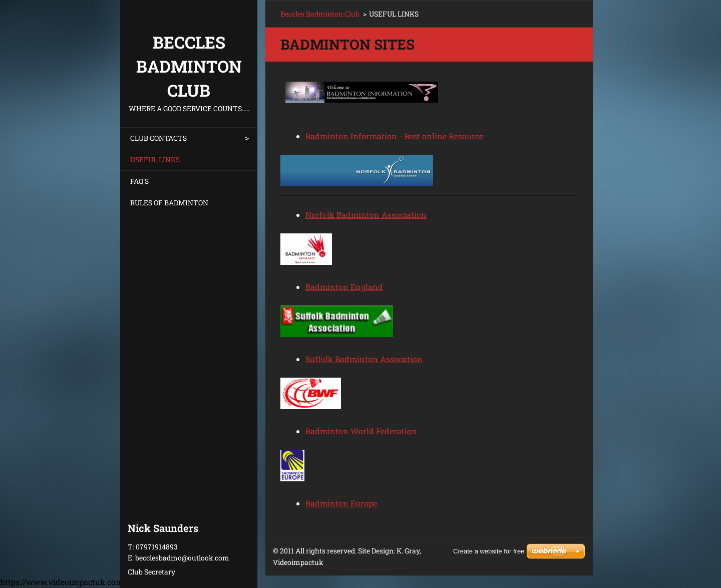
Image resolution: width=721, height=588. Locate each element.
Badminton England (344, 287)
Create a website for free (489, 551)
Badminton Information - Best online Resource (394, 136)
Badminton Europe (341, 503)
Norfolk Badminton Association (366, 215)
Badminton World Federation (361, 431)
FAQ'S (139, 181)
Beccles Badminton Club (320, 14)
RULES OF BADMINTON (169, 203)
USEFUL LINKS (155, 160)
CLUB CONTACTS (158, 138)
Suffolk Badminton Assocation (364, 359)
